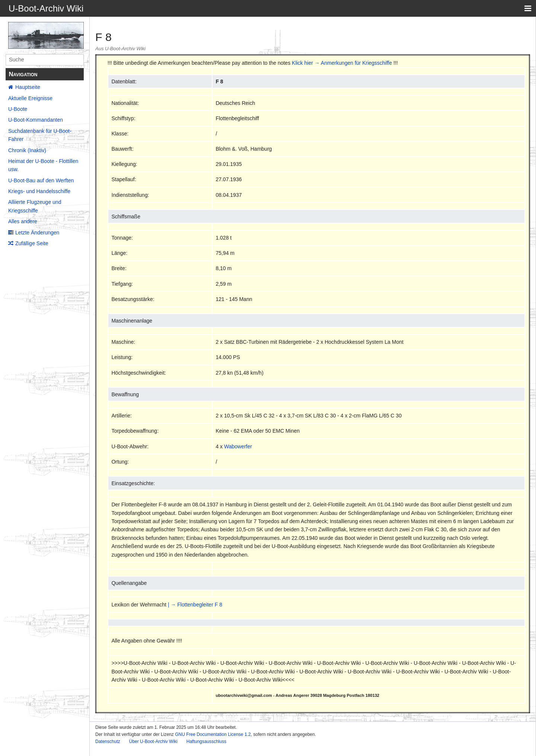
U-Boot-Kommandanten (36, 120)
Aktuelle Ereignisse (30, 98)
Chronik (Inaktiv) (27, 150)
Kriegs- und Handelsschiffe (39, 191)
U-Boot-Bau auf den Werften (41, 180)
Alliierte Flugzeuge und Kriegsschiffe (35, 206)
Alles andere (23, 221)
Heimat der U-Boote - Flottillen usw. (43, 165)
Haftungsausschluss (206, 741)
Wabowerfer (238, 446)
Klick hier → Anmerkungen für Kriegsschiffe (342, 63)
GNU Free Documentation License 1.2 (213, 734)
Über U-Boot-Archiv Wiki (153, 741)
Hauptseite (28, 87)
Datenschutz (108, 741)
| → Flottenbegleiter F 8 (195, 605)
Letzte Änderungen (37, 233)
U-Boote (18, 109)
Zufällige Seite (32, 243)
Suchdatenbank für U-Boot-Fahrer (40, 135)
